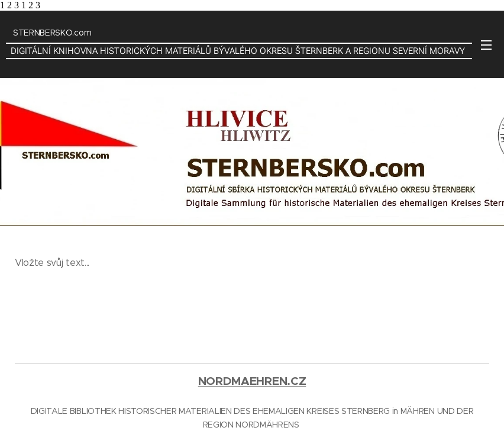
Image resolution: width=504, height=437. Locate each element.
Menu (486, 45)
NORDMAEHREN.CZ (252, 381)
